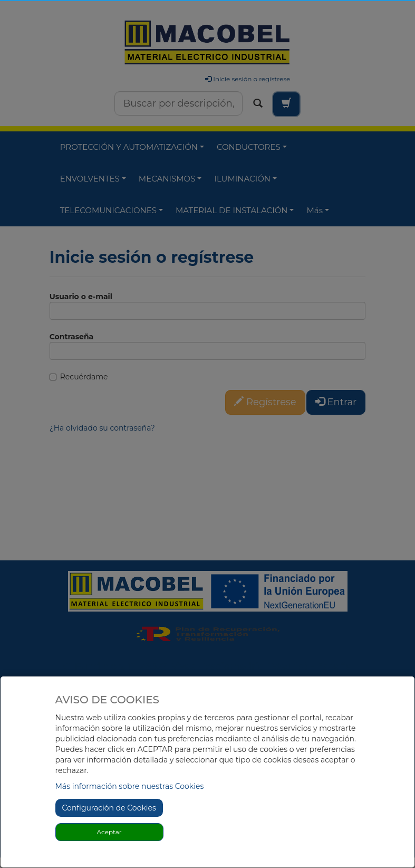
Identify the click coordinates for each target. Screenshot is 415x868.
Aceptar (109, 832)
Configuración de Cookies (109, 808)
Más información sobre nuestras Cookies (130, 786)
